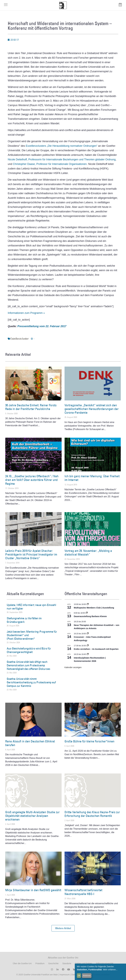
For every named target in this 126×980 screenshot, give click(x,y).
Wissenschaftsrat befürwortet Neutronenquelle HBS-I (83, 892)
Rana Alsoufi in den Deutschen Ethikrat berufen (30, 743)
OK (79, 975)
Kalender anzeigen (73, 667)
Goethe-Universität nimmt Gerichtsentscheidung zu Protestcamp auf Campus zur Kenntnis (31, 682)
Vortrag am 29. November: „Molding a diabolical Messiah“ (88, 553)
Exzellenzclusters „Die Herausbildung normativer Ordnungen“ (62, 146)
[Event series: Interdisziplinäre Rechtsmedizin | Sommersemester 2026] (88, 654)
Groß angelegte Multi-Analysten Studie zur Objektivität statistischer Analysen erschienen (32, 816)
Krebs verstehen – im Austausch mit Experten (96, 649)
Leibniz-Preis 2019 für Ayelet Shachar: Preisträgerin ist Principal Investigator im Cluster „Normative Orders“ (31, 554)
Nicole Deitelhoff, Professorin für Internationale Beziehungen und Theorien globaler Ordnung (62, 159)
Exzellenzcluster (20, 339)
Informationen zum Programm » (26, 313)
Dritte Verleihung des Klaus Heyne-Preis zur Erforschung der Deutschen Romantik (92, 814)
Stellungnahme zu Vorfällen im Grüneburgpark (24, 620)
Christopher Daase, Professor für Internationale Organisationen (50, 164)
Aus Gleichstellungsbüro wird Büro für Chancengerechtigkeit (29, 650)
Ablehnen (87, 975)
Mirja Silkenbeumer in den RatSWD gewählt (33, 890)
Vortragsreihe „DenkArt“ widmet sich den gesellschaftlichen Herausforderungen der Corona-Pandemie (92, 409)
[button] (63, 928)
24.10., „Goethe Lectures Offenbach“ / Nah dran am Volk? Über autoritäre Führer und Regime (32, 480)
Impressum (64, 975)
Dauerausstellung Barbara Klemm (90, 616)
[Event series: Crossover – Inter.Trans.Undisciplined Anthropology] (88, 634)
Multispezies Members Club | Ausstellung (94, 608)
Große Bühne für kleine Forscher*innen (89, 741)
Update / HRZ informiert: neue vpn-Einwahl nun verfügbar (31, 607)
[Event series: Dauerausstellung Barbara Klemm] (87, 613)
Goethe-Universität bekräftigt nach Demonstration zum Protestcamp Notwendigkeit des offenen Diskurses (28, 665)
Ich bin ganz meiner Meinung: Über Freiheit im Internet (92, 478)
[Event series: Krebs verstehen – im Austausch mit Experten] (88, 646)
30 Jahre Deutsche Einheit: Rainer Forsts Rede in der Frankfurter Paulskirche (31, 407)
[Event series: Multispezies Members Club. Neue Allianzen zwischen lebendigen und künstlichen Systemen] (88, 604)
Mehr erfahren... (110, 970)
